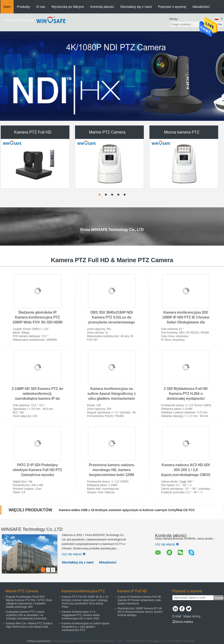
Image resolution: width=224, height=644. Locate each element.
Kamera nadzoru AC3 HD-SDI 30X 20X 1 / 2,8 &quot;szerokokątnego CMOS (186, 470)
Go (220, 24)
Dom (7, 7)
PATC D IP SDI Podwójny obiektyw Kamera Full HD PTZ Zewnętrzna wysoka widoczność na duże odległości (37, 475)
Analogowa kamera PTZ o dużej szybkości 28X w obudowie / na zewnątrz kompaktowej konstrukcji (26, 615)
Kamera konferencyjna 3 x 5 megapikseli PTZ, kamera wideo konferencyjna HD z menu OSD (81, 615)
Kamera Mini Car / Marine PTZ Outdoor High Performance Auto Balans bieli (29, 625)
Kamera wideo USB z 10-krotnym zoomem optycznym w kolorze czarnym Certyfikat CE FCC (127, 510)
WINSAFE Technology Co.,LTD (32, 529)
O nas (41, 7)
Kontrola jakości (102, 7)
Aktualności (201, 7)
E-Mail (177, 616)
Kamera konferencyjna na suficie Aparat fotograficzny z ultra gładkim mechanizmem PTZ (86, 627)
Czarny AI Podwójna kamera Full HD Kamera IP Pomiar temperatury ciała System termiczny (139, 600)
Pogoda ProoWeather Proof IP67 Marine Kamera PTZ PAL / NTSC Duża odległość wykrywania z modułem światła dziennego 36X (29, 602)
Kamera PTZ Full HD (33, 132)
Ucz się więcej (74, 554)
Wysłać (219, 598)
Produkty (23, 7)
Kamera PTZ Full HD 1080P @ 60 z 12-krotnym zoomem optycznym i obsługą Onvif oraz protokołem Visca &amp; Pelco (85, 602)
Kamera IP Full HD (132, 591)
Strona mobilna (183, 622)
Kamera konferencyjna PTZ (83, 591)
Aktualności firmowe (18, 20)
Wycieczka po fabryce (68, 7)
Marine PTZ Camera (107, 132)
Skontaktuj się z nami (136, 7)
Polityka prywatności (39, 641)
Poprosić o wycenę (172, 7)
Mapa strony (192, 616)
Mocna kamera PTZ (182, 132)
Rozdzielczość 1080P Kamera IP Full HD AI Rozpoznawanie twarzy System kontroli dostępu (140, 612)
